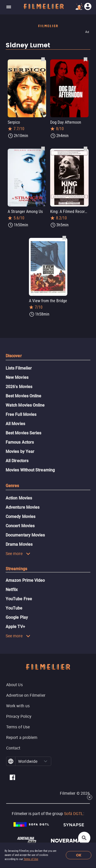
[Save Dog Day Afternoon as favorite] (86, 59)
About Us (14, 685)
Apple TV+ (15, 627)
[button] (46, 761)
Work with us (18, 706)
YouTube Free (19, 599)
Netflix (12, 590)
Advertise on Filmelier (26, 695)
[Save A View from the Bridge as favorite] (64, 238)
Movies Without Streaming (30, 470)
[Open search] (84, 838)
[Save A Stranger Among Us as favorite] (43, 148)
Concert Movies (20, 526)
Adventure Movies (23, 507)
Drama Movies (19, 544)
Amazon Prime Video (25, 580)
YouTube (14, 608)
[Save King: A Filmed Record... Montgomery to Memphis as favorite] (86, 148)
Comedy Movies (20, 517)
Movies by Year (20, 451)
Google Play (17, 617)
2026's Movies (19, 387)
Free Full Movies (21, 414)
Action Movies (19, 498)
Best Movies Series (23, 433)
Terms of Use (31, 859)
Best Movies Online (23, 396)
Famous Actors (20, 442)
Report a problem (22, 737)
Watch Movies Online (25, 405)
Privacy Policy (19, 716)
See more (18, 553)
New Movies (17, 377)
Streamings (16, 569)
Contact (13, 748)
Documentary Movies (25, 535)
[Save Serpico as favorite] (43, 59)
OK (79, 855)
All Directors (17, 461)
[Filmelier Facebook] (12, 778)
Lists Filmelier (19, 368)
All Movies (15, 424)
